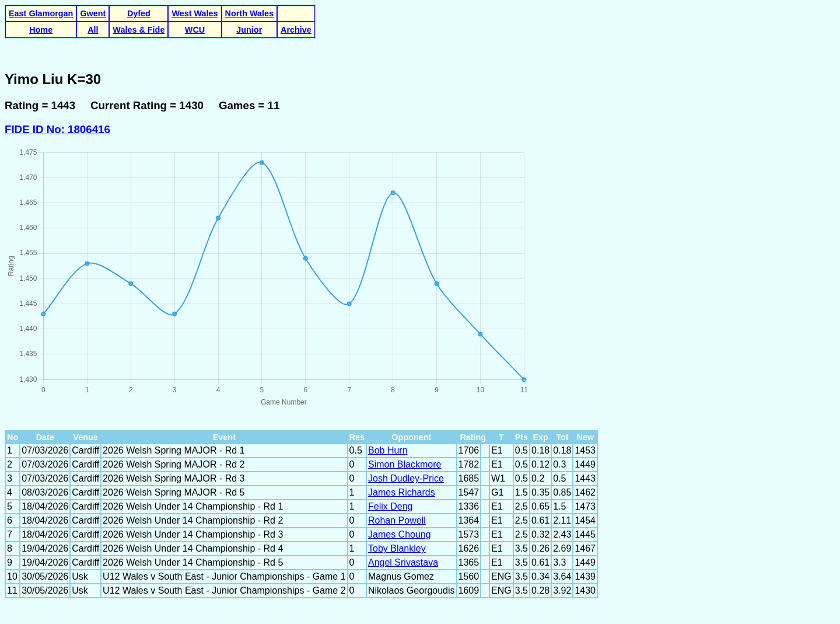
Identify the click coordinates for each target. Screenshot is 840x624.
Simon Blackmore (405, 464)
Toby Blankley (397, 548)
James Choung (400, 534)
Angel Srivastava (403, 562)
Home (41, 30)
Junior (249, 30)
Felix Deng (390, 506)
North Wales (249, 13)
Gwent (93, 13)
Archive (296, 30)
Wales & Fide (139, 30)
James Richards (402, 492)
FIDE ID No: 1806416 (57, 129)
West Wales (195, 13)
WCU (195, 30)
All (93, 30)
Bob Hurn (388, 450)
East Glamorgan (41, 13)
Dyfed (139, 13)
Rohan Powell (397, 520)
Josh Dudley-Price (406, 478)
